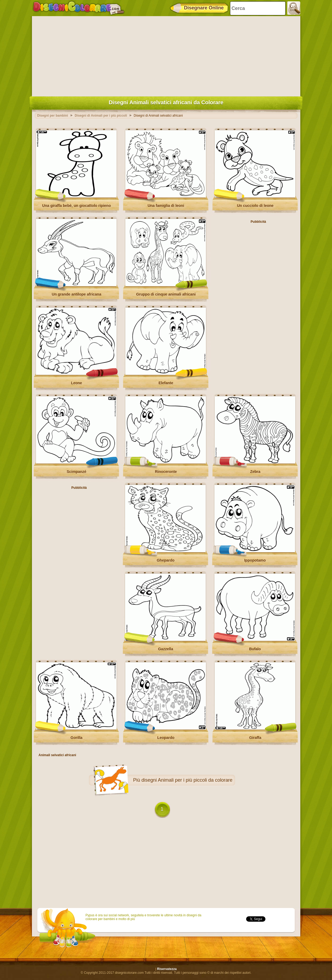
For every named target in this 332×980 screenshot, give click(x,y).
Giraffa (255, 738)
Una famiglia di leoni (166, 206)
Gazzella (166, 649)
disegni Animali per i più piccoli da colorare (187, 780)
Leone (76, 383)
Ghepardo (166, 560)
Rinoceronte (166, 472)
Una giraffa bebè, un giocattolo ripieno (76, 206)
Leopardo (166, 738)
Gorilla (76, 738)
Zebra (255, 472)
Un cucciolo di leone (255, 206)
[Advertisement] (166, 55)
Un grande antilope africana (76, 294)
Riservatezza (167, 969)
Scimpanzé (76, 472)
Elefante (166, 383)
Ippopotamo (255, 560)
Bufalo (255, 649)
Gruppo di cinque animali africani (166, 294)
